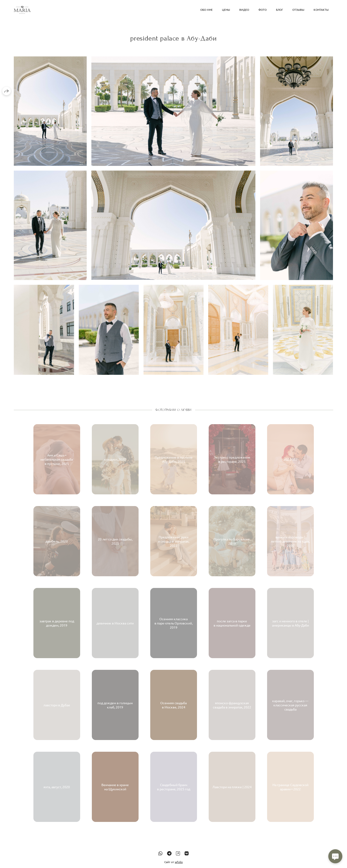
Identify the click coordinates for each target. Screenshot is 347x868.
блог (279, 10)
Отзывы (298, 10)
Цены (226, 10)
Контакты (321, 10)
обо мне (206, 10)
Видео (244, 10)
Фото (263, 10)
